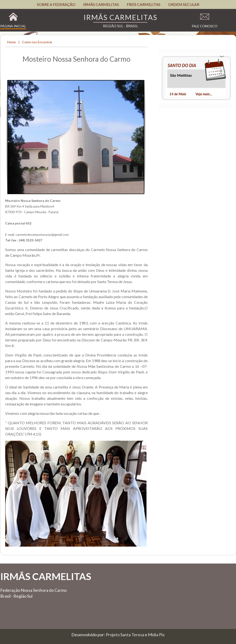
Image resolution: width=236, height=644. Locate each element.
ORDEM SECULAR (184, 4)
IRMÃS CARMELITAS (101, 4)
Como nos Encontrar (37, 42)
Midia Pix (156, 635)
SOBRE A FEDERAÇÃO (56, 4)
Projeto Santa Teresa (125, 635)
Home (12, 42)
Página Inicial (13, 26)
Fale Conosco (205, 26)
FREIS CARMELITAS (144, 4)
